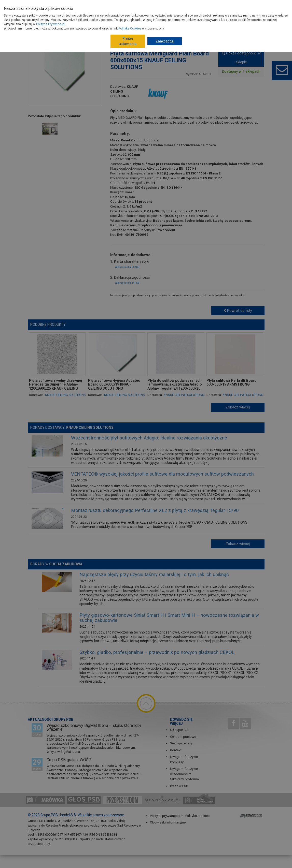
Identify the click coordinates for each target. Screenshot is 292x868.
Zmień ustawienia (128, 41)
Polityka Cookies (130, 28)
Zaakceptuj (165, 41)
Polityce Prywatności (51, 24)
